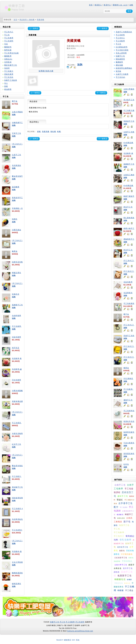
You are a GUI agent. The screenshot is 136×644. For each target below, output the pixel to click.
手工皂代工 (9, 32)
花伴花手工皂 (123, 547)
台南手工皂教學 (122, 74)
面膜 (6, 86)
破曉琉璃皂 (16, 584)
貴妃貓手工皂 (17, 487)
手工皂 (7, 35)
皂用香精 (8, 62)
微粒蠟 (53, 132)
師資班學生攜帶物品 (124, 68)
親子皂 (127, 522)
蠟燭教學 (8, 56)
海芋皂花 (16, 348)
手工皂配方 (9, 71)
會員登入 (98, 5)
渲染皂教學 (16, 337)
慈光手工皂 (128, 250)
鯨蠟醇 (129, 580)
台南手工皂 (120, 485)
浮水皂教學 (16, 380)
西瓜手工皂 (128, 207)
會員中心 (107, 5)
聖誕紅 (120, 500)
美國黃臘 (46, 132)
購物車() (120, 5)
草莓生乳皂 (119, 583)
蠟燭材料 (8, 47)
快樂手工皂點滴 (11, 80)
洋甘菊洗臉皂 (127, 554)
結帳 (131, 5)
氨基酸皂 (120, 515)
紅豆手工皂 (16, 444)
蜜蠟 (39, 132)
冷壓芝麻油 (16, 230)
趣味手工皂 (123, 496)
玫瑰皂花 (16, 294)
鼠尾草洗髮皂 (129, 432)
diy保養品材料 (122, 47)
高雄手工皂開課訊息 (124, 32)
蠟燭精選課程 (17, 573)
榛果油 (15, 251)
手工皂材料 (9, 41)
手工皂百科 (9, 77)
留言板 (119, 71)
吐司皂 (126, 464)
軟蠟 (59, 132)
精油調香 (8, 89)
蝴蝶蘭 (121, 590)
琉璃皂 (15, 219)
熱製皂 (122, 551)
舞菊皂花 (127, 583)
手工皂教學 (9, 38)
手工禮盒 (129, 590)
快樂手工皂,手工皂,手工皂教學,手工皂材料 (67, 622)
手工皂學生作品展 (12, 53)
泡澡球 (7, 68)
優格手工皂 (128, 400)
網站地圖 (119, 65)
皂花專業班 (16, 166)
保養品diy (8, 59)
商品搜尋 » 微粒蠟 (27, 20)
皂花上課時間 (121, 53)
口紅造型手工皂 (121, 558)
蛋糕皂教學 (9, 74)
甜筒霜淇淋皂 (129, 454)
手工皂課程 (124, 507)
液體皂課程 (121, 518)
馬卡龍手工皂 (129, 100)
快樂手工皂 (120, 56)
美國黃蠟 (40, 20)
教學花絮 (8, 50)
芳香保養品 (127, 561)
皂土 (6, 83)
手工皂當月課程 (122, 50)
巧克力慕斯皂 (129, 443)
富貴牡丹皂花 (129, 421)
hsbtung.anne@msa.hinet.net (80, 631)
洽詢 (14, 115)
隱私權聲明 (120, 59)
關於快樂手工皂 (11, 65)
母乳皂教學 (125, 540)
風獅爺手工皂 (17, 305)
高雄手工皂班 (129, 336)
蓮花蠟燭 (16, 187)
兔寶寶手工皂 (125, 576)
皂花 (6, 44)
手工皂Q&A (121, 77)
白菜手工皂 (16, 155)
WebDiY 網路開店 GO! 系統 (68, 640)
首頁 (91, 5)
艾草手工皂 (16, 133)
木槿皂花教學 (17, 434)
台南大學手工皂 (121, 565)
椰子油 (15, 101)
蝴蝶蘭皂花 (120, 579)
